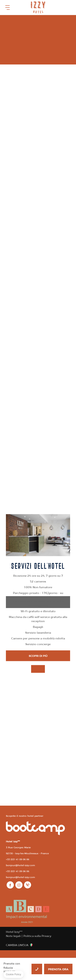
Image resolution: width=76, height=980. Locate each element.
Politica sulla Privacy (37, 936)
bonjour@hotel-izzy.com (20, 865)
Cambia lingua (17, 945)
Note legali (13, 936)
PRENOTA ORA (58, 969)
